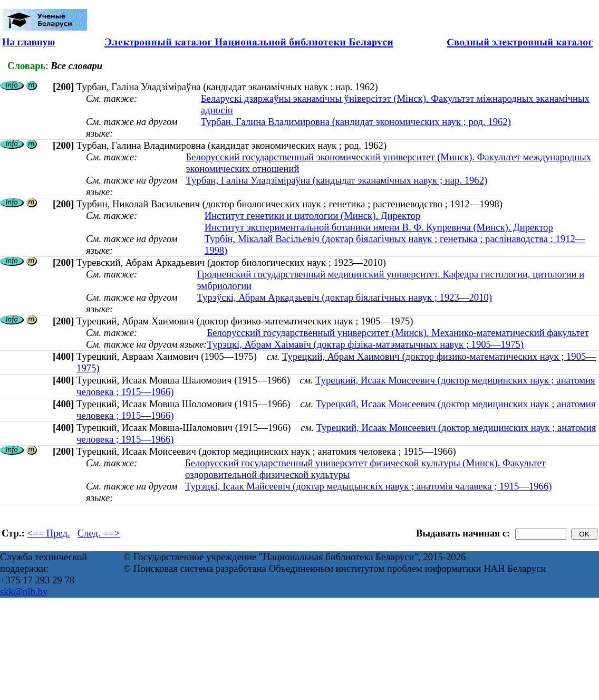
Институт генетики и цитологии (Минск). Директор (313, 215)
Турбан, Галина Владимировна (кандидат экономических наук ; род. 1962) (356, 122)
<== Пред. (49, 533)
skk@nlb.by (24, 592)
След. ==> (99, 533)
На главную (28, 42)
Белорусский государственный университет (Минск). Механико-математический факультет (398, 333)
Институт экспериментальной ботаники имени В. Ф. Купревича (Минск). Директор (379, 227)
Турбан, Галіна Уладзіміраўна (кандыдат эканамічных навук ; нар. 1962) (337, 180)
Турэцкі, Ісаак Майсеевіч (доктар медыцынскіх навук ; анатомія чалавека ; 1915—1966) (369, 486)
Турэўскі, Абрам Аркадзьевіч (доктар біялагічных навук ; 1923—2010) (345, 297)
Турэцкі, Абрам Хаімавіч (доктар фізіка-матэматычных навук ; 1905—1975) (365, 344)
